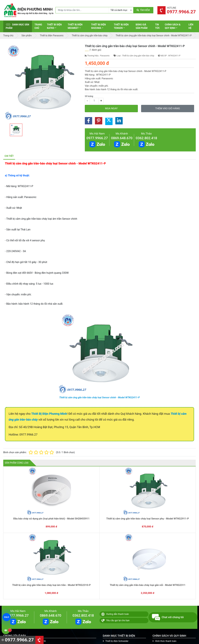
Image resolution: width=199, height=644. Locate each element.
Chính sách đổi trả (163, 573)
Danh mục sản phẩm (17, 26)
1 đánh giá (95, 50)
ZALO (7, 617)
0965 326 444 (33, 584)
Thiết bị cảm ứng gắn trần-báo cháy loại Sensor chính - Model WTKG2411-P (99, 397)
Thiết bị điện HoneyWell (116, 603)
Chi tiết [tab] (9, 156)
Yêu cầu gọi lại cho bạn (115, 542)
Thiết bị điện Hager (114, 578)
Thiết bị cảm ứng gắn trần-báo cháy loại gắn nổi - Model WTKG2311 (138, 512)
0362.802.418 (146, 138)
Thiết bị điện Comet (114, 593)
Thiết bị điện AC (112, 588)
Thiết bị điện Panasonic (116, 573)
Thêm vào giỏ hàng (168, 108)
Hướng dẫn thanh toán (115, 536)
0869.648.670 (122, 138)
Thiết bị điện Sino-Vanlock (117, 598)
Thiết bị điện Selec (113, 583)
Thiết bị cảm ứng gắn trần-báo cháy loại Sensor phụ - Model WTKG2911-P (61, 512)
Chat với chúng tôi (168, 539)
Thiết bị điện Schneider (116, 562)
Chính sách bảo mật (164, 578)
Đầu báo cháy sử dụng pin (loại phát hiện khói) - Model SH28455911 (23, 512)
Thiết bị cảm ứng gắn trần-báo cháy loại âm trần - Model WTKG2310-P (99, 512)
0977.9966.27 (97, 138)
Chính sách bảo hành (164, 567)
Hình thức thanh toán (164, 562)
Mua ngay (111, 108)
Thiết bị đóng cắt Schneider (118, 567)
